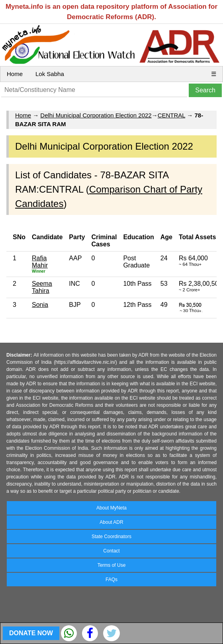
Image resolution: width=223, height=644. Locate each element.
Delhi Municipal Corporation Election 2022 (96, 115)
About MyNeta (111, 508)
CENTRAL (171, 115)
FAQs (111, 580)
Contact (111, 551)
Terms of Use (112, 565)
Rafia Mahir (40, 262)
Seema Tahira (42, 287)
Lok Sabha (50, 74)
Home (15, 74)
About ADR (111, 522)
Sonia (40, 305)
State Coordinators (111, 537)
